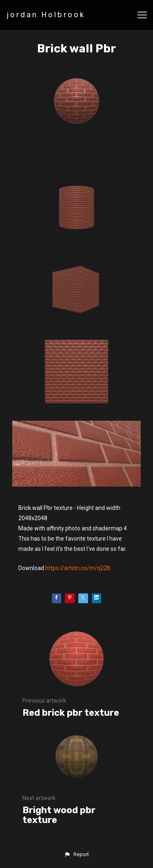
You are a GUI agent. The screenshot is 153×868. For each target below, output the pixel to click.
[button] (76, 854)
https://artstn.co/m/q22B (78, 568)
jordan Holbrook (46, 15)
